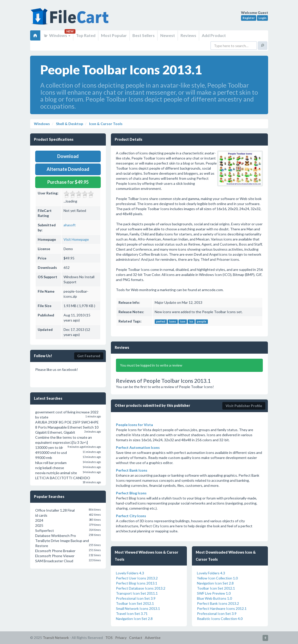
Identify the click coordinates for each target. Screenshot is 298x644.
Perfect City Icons (131, 516)
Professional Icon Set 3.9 (136, 598)
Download (68, 156)
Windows (57, 35)
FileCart (71, 19)
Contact (136, 638)
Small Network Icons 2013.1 (138, 608)
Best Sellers (144, 35)
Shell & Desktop (69, 124)
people (202, 321)
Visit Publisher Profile (244, 406)
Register (249, 18)
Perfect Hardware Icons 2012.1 (222, 608)
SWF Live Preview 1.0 (214, 593)
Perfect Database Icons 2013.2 (141, 588)
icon (183, 321)
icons (173, 321)
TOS (109, 638)
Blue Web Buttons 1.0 (214, 598)
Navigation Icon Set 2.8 (134, 619)
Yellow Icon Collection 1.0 (217, 578)
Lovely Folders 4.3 (130, 573)
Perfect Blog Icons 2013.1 (137, 583)
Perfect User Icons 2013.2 (137, 578)
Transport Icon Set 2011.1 (137, 593)
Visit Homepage (76, 239)
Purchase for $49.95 (68, 182)
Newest (168, 35)
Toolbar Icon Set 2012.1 (135, 603)
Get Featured (89, 356)
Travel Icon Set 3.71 (132, 613)
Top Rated (86, 35)
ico (191, 321)
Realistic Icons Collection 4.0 (220, 619)
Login (262, 18)
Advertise (153, 638)
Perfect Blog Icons (131, 493)
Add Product (214, 35)
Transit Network (56, 638)
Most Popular (114, 35)
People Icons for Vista (134, 425)
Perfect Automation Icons (138, 447)
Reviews (188, 35)
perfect (161, 321)
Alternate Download (68, 169)
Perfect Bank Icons (132, 470)
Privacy (121, 638)
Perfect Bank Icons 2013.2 (218, 603)
